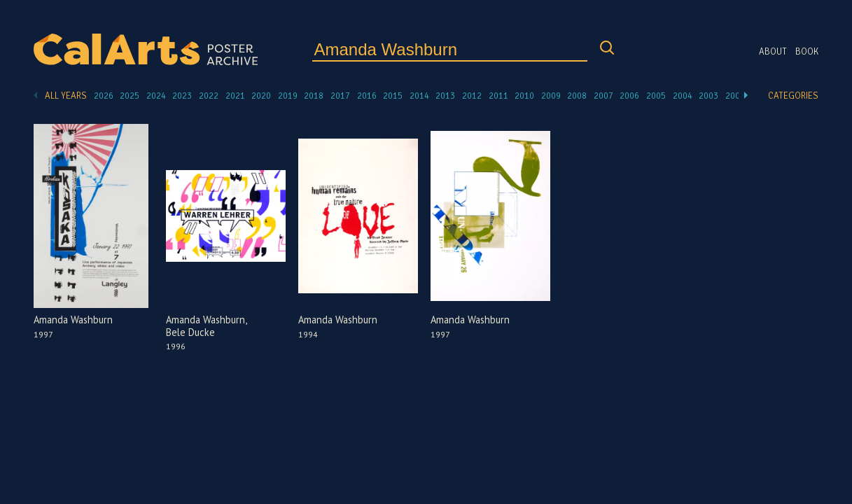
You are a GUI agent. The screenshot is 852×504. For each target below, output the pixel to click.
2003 (708, 96)
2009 (551, 96)
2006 (629, 96)
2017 (340, 96)
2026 (104, 96)
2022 (209, 96)
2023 (182, 96)
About (773, 52)
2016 (367, 96)
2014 (419, 96)
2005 (656, 96)
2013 (445, 96)
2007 (603, 96)
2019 (288, 96)
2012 (472, 96)
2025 (130, 96)
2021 (235, 96)
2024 (156, 96)
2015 (393, 96)
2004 (683, 96)
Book (807, 52)
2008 (577, 96)
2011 (498, 96)
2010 (524, 96)
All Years (66, 96)
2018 (314, 96)
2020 (261, 96)
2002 (735, 96)
